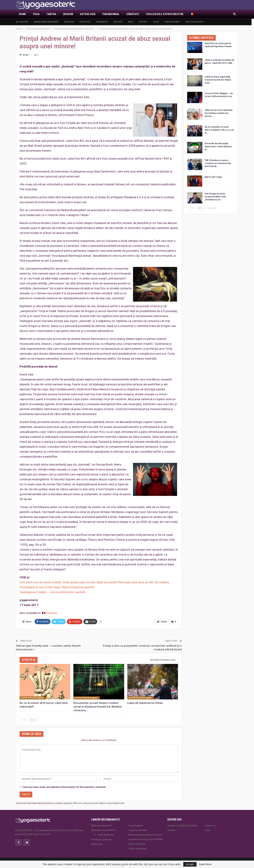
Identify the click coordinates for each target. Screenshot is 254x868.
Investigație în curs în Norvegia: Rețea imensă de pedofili (57, 587)
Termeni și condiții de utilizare (182, 825)
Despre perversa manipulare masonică (33, 698)
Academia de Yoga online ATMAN (146, 839)
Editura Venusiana (137, 848)
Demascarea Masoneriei (46, 22)
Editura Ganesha (137, 843)
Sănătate (133, 14)
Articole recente (195, 22)
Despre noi (85, 22)
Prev (24, 719)
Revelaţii (118, 22)
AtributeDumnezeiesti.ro (104, 830)
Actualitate (22, 22)
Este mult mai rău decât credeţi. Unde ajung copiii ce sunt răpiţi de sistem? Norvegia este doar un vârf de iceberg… (95, 582)
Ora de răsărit (172, 22)
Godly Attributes (105, 834)
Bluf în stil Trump (213, 177)
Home (22, 14)
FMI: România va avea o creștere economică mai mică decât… (218, 163)
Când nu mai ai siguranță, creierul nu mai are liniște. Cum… (218, 80)
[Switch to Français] (50, 613)
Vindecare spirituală (101, 839)
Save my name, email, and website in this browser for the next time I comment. (64, 787)
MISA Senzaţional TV (102, 825)
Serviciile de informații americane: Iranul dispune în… (218, 146)
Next (33, 719)
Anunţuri (69, 22)
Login (156, 22)
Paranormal (111, 14)
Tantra (51, 14)
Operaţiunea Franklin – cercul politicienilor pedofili (53, 592)
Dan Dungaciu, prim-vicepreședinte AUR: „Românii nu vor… (215, 197)
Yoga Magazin (136, 825)
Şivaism (68, 14)
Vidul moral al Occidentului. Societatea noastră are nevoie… (219, 113)
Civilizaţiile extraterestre (165, 14)
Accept (190, 864)
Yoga (36, 14)
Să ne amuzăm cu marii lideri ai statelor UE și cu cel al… (219, 130)
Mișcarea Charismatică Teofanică (145, 834)
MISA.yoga (97, 844)
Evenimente (102, 22)
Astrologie (88, 14)
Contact (143, 22)
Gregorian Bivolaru (138, 830)
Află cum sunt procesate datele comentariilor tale (99, 803)
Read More (205, 864)
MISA (130, 22)
